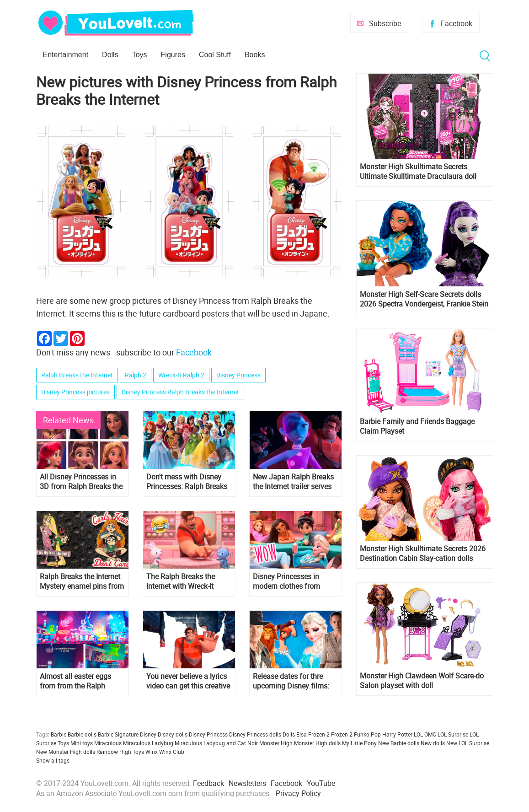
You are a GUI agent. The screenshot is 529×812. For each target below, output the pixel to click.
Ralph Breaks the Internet (77, 375)
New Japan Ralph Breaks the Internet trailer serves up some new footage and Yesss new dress (295, 482)
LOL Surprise (453, 734)
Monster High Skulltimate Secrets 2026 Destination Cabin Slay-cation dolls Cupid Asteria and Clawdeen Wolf (423, 554)
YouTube (321, 783)
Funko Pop (367, 734)
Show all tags (53, 760)
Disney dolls (173, 734)
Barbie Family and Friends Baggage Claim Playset (417, 426)
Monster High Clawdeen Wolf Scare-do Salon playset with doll (422, 681)
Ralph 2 (136, 375)
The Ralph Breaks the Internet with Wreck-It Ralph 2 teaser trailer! (181, 581)
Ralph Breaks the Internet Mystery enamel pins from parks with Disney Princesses (82, 581)
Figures (173, 55)
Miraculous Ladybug (148, 743)
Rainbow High (114, 752)
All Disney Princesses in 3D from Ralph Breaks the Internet (81, 482)
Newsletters (247, 783)
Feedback (208, 783)
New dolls (433, 743)
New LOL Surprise (468, 743)
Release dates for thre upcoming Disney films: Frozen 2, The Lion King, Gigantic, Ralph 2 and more (291, 681)
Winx (152, 752)
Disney (148, 734)
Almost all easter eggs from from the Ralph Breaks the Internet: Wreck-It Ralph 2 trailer (82, 681)
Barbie (59, 734)
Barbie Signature (118, 734)
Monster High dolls (317, 743)
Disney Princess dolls (255, 734)
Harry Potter (397, 734)
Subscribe (385, 23)
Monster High (276, 743)
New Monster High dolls (66, 752)
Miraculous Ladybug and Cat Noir (216, 743)
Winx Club (172, 752)
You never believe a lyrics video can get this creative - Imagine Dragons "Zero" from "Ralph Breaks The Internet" (188, 681)
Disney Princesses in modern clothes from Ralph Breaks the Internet (293, 581)
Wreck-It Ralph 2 (181, 375)
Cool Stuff (215, 55)
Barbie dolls (82, 734)
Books (255, 55)
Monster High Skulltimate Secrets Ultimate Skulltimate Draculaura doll (418, 172)
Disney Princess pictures (75, 392)
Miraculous (108, 743)
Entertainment (66, 55)
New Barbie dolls (399, 743)
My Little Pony (359, 743)
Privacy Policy (298, 793)
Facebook (457, 23)
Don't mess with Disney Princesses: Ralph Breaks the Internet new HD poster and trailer (189, 482)
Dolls (110, 55)
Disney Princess (238, 375)
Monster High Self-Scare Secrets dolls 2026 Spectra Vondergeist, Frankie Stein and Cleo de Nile (424, 299)
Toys (140, 55)
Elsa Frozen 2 (313, 734)
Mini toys (82, 743)
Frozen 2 (342, 734)
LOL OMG (425, 734)
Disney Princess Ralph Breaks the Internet (180, 392)
